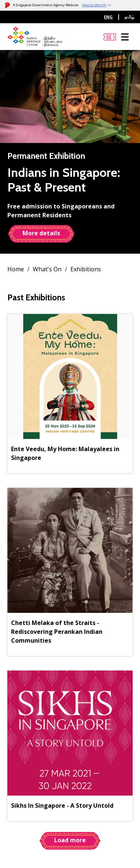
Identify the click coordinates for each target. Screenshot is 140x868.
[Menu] (125, 37)
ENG (108, 17)
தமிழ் (129, 17)
